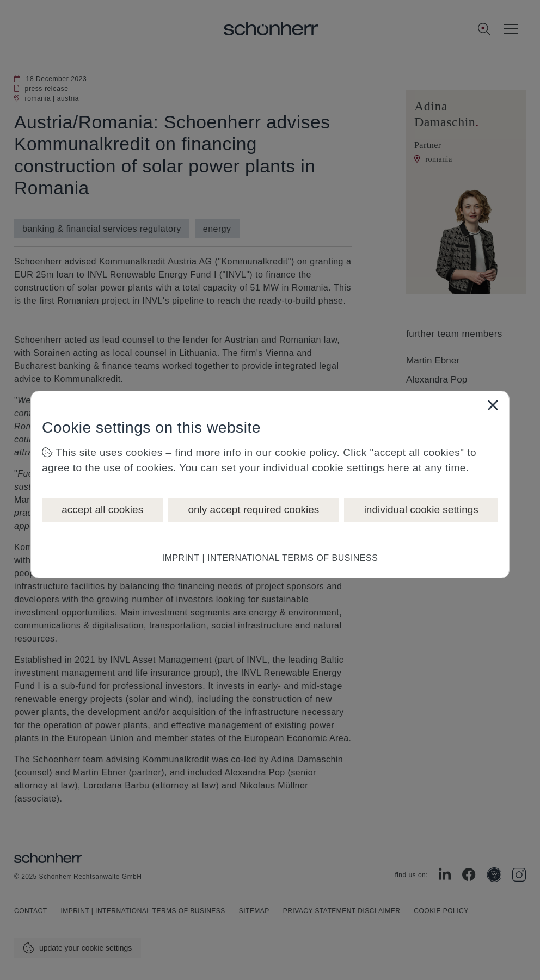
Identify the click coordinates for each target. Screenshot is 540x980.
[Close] (493, 405)
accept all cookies (102, 510)
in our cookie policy (291, 452)
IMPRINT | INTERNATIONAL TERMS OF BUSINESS (270, 558)
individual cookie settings (421, 510)
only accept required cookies (253, 510)
